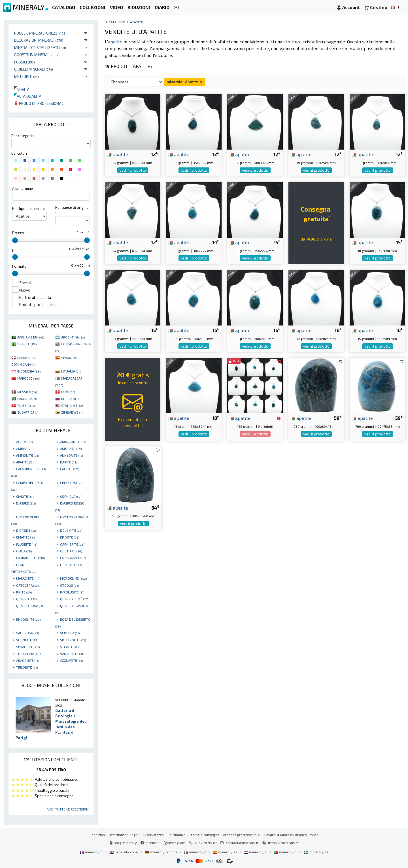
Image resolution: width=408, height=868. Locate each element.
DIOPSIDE (26, 530)
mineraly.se (316, 852)
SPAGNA (70, 358)
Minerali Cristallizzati (40, 47)
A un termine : (23, 188)
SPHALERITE (28, 647)
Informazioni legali (125, 835)
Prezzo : (19, 233)
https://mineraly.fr (283, 843)
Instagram (175, 843)
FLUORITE (27, 544)
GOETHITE (71, 551)
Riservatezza (154, 835)
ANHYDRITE (71, 455)
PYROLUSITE (72, 592)
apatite (118, 154)
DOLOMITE (71, 530)
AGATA (24, 442)
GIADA (24, 551)
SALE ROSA (27, 633)
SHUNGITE (27, 640)
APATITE (25, 462)
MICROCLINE (73, 578)
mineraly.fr (92, 852)
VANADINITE (72, 654)
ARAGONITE (27, 660)
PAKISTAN (27, 399)
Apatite (137, 22)
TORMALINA (28, 654)
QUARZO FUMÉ (75, 599)
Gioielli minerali (34, 69)
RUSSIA (70, 399)
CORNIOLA (71, 496)
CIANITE (25, 496)
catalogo (117, 22)
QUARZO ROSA (30, 606)
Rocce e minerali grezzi (40, 33)
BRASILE (27, 344)
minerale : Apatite (185, 82)
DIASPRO (26, 503)
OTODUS (69, 585)
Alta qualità (28, 96)
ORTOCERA (27, 585)
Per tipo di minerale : (29, 209)
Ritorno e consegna (204, 835)
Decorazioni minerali (39, 40)
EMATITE (25, 537)
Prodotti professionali (39, 103)
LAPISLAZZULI (73, 558)
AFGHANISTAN (31, 337)
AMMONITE (27, 455)
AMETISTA (71, 448)
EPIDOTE (70, 537)
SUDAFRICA (28, 412)
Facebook (150, 843)
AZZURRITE (71, 660)
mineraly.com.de (161, 852)
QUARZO (26, 599)
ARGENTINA (73, 337)
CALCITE (70, 469)
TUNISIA (26, 405)
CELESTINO (72, 482)
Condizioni (98, 835)
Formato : (20, 266)
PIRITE (24, 592)
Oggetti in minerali (37, 55)
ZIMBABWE (72, 412)
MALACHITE (28, 578)
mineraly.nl (256, 852)
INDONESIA (29, 371)
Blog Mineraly (123, 843)
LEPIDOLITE (72, 565)
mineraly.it (195, 852)
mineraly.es (226, 852)
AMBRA (25, 448)
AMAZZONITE (73, 442)
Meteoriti (26, 76)
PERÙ (68, 392)
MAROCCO (29, 378)
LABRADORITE (30, 558)
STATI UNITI (73, 405)
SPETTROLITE (73, 640)
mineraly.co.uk (124, 852)
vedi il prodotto (133, 170)
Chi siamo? (176, 835)
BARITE (69, 462)
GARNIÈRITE (72, 544)
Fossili (25, 62)
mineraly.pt (286, 852)
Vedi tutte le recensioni (68, 809)
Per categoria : (23, 136)
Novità (22, 89)
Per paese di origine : (72, 210)
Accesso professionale (242, 835)
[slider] (15, 240)
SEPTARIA (70, 633)
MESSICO (27, 392)
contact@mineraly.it (242, 843)
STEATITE (69, 647)
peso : (17, 250)
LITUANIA (71, 371)
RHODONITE (28, 619)
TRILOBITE (27, 667)
